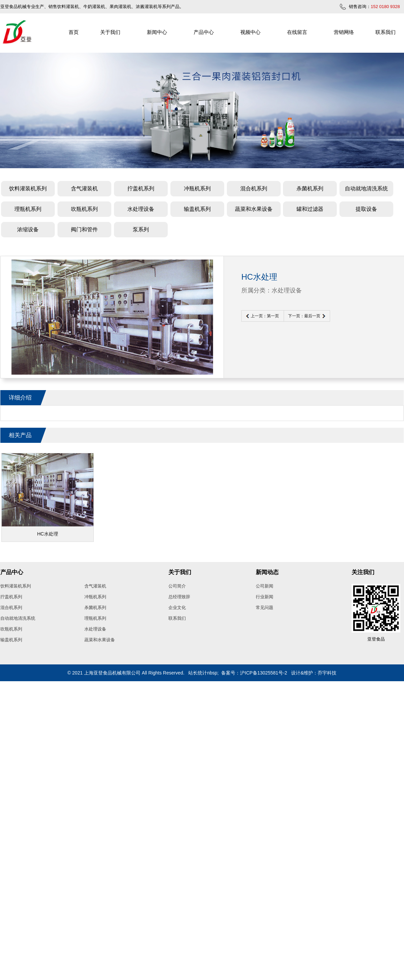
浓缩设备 (28, 229)
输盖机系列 (197, 209)
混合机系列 (254, 189)
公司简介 (177, 586)
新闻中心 (157, 32)
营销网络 (344, 32)
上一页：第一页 (265, 316)
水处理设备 (141, 209)
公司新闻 (265, 586)
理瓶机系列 (28, 209)
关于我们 (110, 32)
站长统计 (198, 673)
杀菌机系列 (310, 189)
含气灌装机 (84, 189)
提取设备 (366, 209)
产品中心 (204, 32)
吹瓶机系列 (84, 209)
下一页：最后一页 (304, 316)
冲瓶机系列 (197, 189)
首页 (74, 32)
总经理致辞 (179, 597)
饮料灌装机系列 (28, 189)
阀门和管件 (84, 229)
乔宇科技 (327, 673)
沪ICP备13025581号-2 (264, 673)
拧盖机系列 (141, 189)
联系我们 (386, 32)
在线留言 (297, 32)
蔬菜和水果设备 (254, 209)
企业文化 (177, 608)
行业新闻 (265, 597)
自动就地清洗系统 (366, 189)
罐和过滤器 (310, 209)
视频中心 (250, 32)
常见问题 (265, 608)
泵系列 (141, 229)
